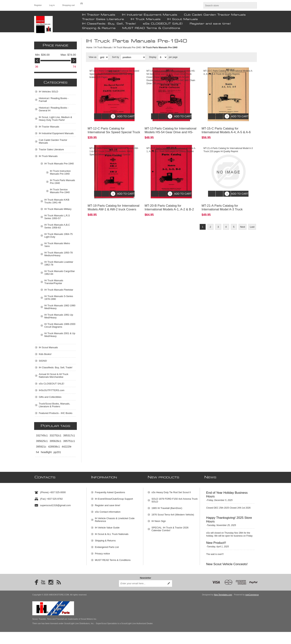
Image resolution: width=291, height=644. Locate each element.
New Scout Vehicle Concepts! (227, 563)
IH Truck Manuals (146, 19)
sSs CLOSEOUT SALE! (163, 24)
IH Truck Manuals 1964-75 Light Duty (58, 235)
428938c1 (54, 447)
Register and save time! (210, 24)
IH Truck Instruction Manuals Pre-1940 (60, 172)
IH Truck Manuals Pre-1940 (127, 47)
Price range (55, 45)
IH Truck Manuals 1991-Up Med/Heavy (59, 316)
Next (243, 221)
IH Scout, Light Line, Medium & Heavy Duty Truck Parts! (55, 119)
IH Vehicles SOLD (48, 92)
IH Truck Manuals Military (58, 209)
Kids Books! (45, 354)
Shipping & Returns (99, 28)
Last (252, 221)
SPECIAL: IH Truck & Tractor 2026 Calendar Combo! (170, 527)
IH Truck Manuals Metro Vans (57, 245)
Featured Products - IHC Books (56, 413)
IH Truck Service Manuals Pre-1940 (60, 191)
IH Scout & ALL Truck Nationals (112, 533)
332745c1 (42, 435)
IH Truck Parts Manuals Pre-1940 (62, 182)
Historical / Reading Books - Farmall (54, 100)
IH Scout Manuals (183, 19)
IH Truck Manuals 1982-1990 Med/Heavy (60, 307)
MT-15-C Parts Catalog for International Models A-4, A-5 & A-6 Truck (226, 129)
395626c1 (55, 441)
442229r (67, 447)
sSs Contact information (108, 510)
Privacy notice (102, 552)
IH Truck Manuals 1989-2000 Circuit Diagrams (60, 325)
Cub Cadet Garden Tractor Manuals (215, 15)
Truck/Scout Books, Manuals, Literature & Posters (54, 405)
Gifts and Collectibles (50, 397)
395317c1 (69, 435)
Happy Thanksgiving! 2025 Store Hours (229, 518)
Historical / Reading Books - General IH (54, 109)
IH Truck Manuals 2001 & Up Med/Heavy (60, 335)
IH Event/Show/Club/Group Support (114, 497)
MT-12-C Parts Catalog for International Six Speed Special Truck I (114, 129)
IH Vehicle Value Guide (107, 526)
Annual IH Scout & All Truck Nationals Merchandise (54, 376)
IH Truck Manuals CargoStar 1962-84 (60, 273)
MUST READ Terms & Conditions (151, 28)
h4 (37, 452)
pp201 (57, 452)
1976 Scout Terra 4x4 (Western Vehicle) (173, 513)
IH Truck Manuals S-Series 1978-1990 (59, 298)
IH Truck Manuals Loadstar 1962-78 (59, 263)
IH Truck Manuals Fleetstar (59, 290)
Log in (52, 5)
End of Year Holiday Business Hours (227, 493)
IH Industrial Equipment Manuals (150, 15)
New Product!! (216, 541)
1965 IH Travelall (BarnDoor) (167, 507)
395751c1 (69, 441)
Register (38, 5)
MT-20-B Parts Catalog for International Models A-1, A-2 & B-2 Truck (169, 204)
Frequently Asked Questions (110, 491)
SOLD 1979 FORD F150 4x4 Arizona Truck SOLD (175, 499)
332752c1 (55, 435)
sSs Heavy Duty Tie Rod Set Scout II (171, 491)
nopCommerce (252, 607)
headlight (46, 452)
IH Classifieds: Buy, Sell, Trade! (109, 24)
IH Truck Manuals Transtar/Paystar (54, 282)
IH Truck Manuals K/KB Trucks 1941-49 (57, 201)
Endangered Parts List (107, 546)
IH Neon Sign (159, 520)
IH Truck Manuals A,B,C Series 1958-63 (57, 226)
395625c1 (42, 441)
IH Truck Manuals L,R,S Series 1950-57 (57, 217)
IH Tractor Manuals (99, 15)
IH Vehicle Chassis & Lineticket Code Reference (115, 518)
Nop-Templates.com (223, 607)
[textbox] (227, 5)
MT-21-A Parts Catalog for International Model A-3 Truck (222, 202)
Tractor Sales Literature (103, 19)
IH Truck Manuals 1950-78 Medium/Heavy (58, 254)
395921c (41, 447)
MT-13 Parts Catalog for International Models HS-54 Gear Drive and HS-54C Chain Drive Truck (170, 129)
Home (89, 47)
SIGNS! (43, 361)
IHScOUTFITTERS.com (52, 390)
